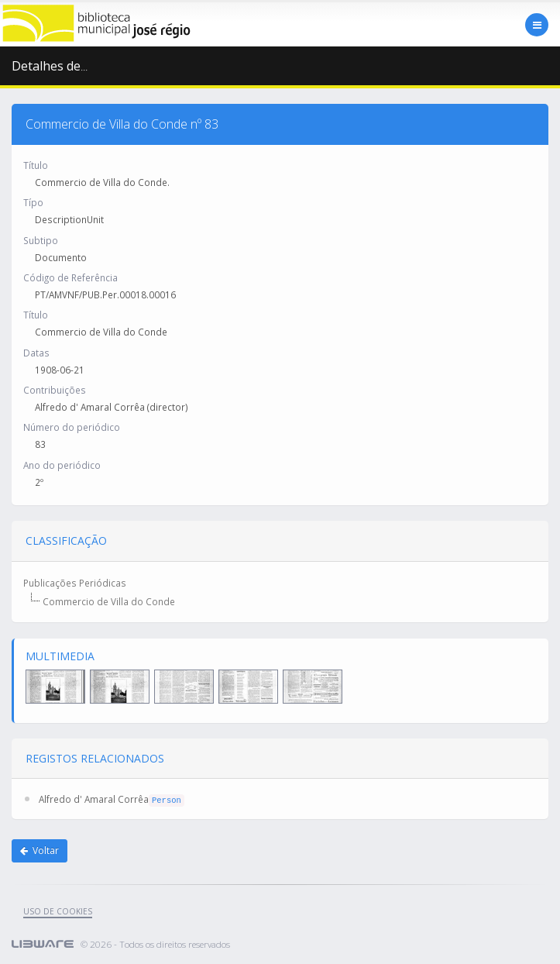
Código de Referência (70, 277)
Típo (33, 202)
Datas (36, 353)
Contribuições (55, 390)
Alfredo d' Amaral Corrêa (94, 799)
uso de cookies (58, 911)
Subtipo (41, 240)
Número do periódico (72, 427)
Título (36, 165)
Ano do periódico (62, 465)
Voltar (40, 850)
